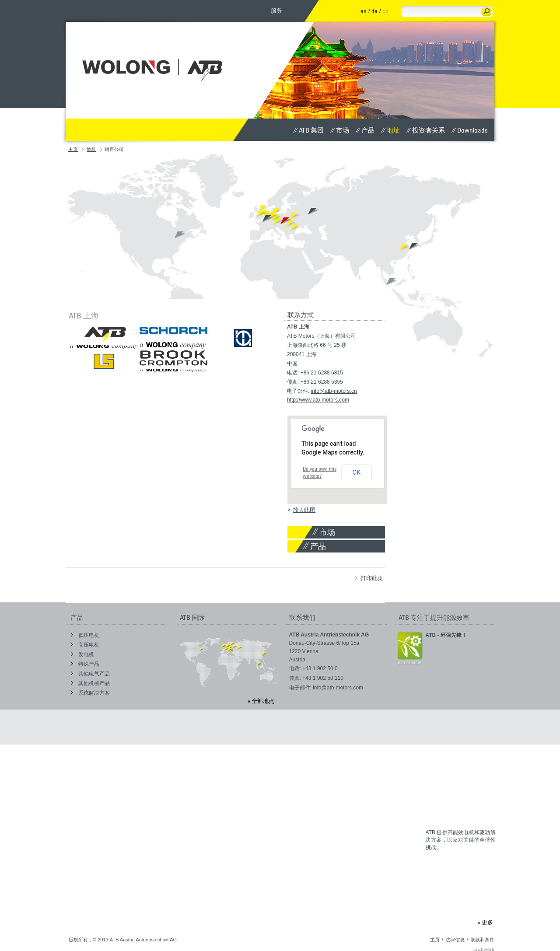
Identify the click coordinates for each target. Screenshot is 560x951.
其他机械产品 (90, 683)
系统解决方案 (90, 693)
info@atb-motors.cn (334, 391)
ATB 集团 (308, 130)
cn (385, 11)
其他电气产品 (90, 674)
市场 (340, 130)
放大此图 (304, 510)
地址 (390, 130)
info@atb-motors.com (338, 688)
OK (357, 472)
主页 (73, 149)
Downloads (470, 130)
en (364, 11)
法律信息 (455, 940)
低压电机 (85, 635)
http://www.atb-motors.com (318, 400)
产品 (365, 130)
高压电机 (85, 645)
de (374, 11)
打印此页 (369, 578)
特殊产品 (85, 664)
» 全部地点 (261, 701)
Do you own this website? (320, 472)
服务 (276, 10)
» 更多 (485, 922)
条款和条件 (482, 940)
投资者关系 (426, 130)
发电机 (82, 654)
